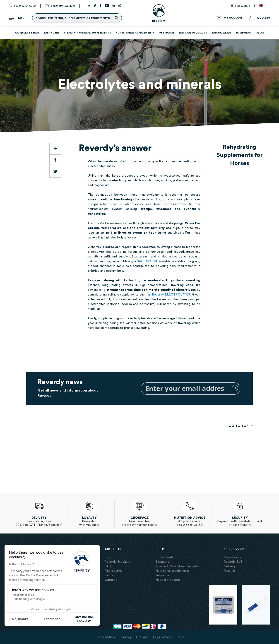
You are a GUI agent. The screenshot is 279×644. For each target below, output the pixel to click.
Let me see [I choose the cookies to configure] (52, 619)
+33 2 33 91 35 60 (25, 6)
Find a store (243, 6)
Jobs (180, 637)
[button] (263, 6)
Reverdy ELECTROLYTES (171, 295)
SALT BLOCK (147, 261)
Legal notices (163, 637)
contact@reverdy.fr (63, 6)
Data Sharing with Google (29, 599)
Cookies (142, 637)
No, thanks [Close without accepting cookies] (20, 619)
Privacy (126, 637)
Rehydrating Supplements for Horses (240, 155)
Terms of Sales (106, 637)
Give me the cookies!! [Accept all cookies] (84, 619)
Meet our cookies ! (24, 595)
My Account (234, 18)
